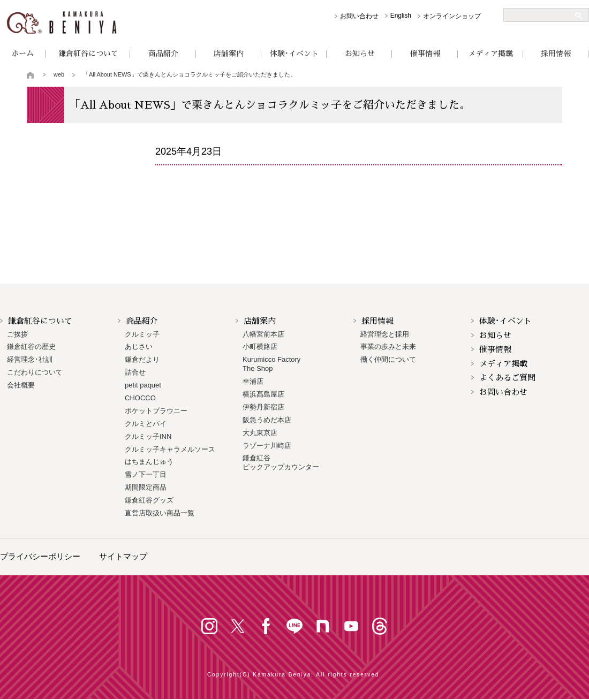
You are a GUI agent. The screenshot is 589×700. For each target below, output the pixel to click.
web (59, 74)
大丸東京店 (260, 433)
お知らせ (360, 54)
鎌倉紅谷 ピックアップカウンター (281, 462)
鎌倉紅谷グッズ (149, 500)
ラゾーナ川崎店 (267, 446)
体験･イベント (294, 54)
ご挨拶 (17, 334)
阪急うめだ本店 (267, 420)
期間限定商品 (146, 487)
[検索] (542, 16)
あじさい (139, 347)
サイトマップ (123, 556)
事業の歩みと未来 (388, 347)
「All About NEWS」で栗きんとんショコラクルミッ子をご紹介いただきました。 (190, 74)
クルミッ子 (142, 334)
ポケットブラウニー (156, 411)
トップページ (31, 75)
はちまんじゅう (149, 462)
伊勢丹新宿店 (263, 407)
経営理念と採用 (385, 334)
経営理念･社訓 (30, 359)
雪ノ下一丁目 (146, 474)
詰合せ (135, 372)
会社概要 (21, 385)
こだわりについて (35, 372)
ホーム (22, 54)
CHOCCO (140, 398)
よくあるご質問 (507, 378)
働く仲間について (388, 359)
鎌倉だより (142, 359)
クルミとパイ (146, 424)
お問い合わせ (359, 16)
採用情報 (556, 54)
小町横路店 (260, 347)
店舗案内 (229, 54)
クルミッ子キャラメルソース (170, 449)
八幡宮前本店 (263, 334)
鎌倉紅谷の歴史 (31, 347)
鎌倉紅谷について (88, 54)
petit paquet (143, 385)
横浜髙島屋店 (263, 394)
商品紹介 (163, 54)
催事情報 (425, 54)
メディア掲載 (490, 54)
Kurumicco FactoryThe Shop (271, 364)
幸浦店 (253, 381)
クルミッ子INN (148, 436)
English (401, 16)
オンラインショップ (452, 16)
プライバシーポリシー (40, 556)
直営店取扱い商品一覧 (160, 513)
